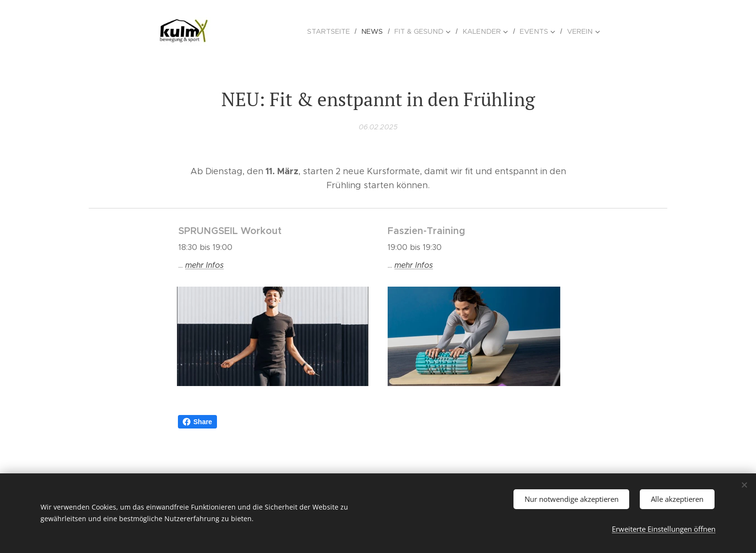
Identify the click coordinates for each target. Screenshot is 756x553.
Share (197, 422)
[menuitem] (339, 31)
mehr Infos (414, 265)
